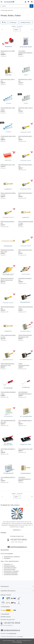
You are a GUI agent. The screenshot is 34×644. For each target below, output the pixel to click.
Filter (4, 22)
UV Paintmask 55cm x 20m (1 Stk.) (8, 109)
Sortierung (13, 22)
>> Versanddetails (5, 614)
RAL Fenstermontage (10, 569)
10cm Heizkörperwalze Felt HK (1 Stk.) (8, 421)
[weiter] (32, 30)
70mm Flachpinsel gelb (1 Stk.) (8, 308)
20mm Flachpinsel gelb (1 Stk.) (25, 137)
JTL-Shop (20, 642)
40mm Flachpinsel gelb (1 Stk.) (25, 194)
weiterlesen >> (17, 530)
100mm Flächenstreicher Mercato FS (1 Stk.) (7, 364)
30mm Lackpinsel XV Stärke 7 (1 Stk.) (8, 194)
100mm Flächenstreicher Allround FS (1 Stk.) (25, 336)
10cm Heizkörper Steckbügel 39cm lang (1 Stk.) (25, 393)
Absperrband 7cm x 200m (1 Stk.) (8, 52)
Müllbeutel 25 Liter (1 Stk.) (8, 165)
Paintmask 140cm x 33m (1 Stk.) (26, 109)
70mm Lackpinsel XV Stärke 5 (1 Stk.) (8, 336)
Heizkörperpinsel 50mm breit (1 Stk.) (7, 251)
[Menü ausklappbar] (1, 1)
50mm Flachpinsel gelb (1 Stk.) (8, 222)
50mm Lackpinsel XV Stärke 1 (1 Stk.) (26, 222)
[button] (25, 2)
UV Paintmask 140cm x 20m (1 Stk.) (8, 137)
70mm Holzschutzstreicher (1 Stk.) (26, 308)
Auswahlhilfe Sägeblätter (11, 573)
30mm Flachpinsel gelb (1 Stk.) (25, 165)
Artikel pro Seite (25, 22)
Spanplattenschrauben (10, 568)
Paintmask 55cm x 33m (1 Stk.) (25, 80)
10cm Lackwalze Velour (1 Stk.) (25, 421)
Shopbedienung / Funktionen (12, 557)
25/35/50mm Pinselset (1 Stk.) (25, 279)
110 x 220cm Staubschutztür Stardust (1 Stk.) (26, 52)
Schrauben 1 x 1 (8, 564)
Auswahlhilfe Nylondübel (11, 574)
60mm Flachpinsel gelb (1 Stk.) (25, 251)
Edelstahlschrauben (9, 566)
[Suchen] (31, 6)
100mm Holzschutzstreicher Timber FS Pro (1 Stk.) (24, 364)
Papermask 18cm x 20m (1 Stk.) (8, 80)
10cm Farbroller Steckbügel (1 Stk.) (8, 393)
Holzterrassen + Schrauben (11, 571)
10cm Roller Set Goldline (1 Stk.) (8, 450)
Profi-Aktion (7, 558)
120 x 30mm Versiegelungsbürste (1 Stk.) (25, 478)
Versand (21, 636)
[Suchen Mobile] (15, 6)
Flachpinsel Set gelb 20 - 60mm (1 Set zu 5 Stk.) (7, 279)
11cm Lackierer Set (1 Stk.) (25, 449)
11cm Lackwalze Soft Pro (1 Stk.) (8, 478)
